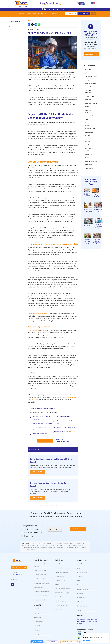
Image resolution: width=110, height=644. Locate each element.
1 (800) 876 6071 (71, 14)
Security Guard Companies (63, 595)
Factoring (87, 107)
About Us (80, 566)
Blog (29, 20)
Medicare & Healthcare (88, 137)
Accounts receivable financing (37, 314)
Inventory (87, 119)
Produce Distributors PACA (64, 590)
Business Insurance (90, 83)
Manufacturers (60, 578)
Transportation (89, 168)
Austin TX (37, 611)
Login (93, 14)
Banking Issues (89, 80)
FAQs (79, 583)
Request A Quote (84, 14)
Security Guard (89, 154)
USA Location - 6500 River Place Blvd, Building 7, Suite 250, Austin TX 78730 (87, 623)
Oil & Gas (87, 141)
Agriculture (88, 73)
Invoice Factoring (39, 589)
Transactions (88, 165)
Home (31, 505)
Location (80, 587)
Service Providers (61, 599)
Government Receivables (41, 585)
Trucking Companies (61, 607)
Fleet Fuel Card (60, 611)
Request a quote (19, 569)
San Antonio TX (38, 623)
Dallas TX (36, 615)
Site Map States (82, 608)
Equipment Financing (91, 103)
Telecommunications (91, 161)
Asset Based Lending (40, 572)
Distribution (88, 100)
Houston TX (37, 619)
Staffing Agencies (61, 603)
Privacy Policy (81, 599)
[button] (107, 636)
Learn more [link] (87, 641)
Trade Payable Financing (41, 598)
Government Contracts (88, 111)
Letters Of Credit (90, 129)
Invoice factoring (33, 330)
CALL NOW (70, 642)
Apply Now (52, 642)
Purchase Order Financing (41, 593)
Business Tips (89, 87)
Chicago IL (37, 632)
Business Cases (82, 574)
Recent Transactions (83, 591)
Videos (79, 612)
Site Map (80, 604)
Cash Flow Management (88, 92)
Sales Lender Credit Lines (41, 602)
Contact (80, 578)
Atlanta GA (37, 628)
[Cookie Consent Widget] (95, 638)
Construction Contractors (63, 570)
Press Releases (89, 145)
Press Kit (80, 595)
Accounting (88, 69)
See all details (91, 54)
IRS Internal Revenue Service (91, 124)
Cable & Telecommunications (64, 566)
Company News (89, 96)
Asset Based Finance (91, 76)
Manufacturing (89, 132)
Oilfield (57, 586)
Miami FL (36, 636)
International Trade (90, 116)
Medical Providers (61, 582)
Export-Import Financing (41, 581)
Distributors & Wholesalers (63, 574)
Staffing (87, 158)
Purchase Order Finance (89, 149)
